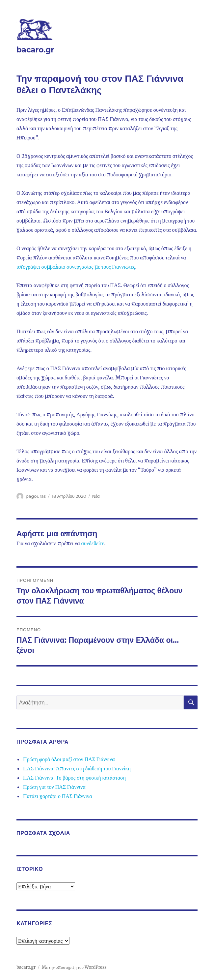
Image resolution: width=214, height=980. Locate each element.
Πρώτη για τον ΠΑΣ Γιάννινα (54, 787)
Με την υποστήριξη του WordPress (74, 967)
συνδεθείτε (93, 543)
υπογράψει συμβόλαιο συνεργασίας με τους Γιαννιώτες (76, 267)
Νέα (96, 496)
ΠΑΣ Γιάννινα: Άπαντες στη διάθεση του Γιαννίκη (77, 768)
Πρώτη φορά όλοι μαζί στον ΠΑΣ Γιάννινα (69, 759)
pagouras (36, 496)
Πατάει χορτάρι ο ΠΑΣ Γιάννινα (58, 796)
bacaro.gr (35, 50)
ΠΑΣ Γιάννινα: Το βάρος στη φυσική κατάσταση (74, 778)
